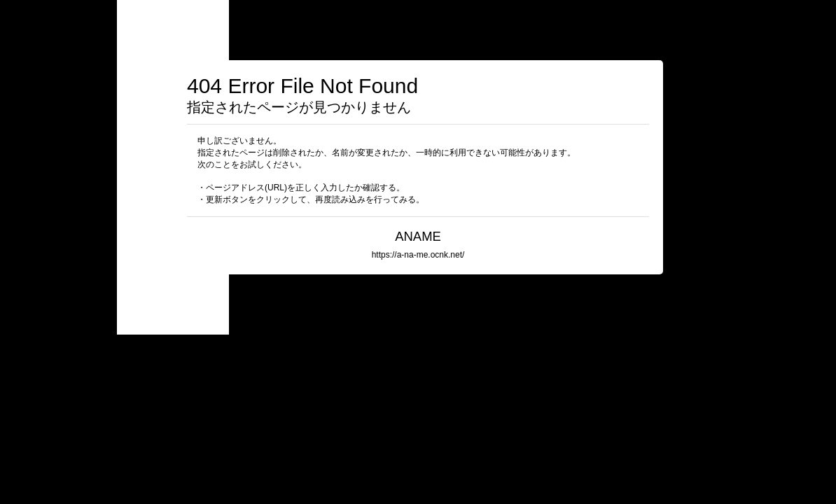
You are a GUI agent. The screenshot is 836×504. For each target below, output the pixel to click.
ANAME (424, 236)
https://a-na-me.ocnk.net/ (418, 255)
